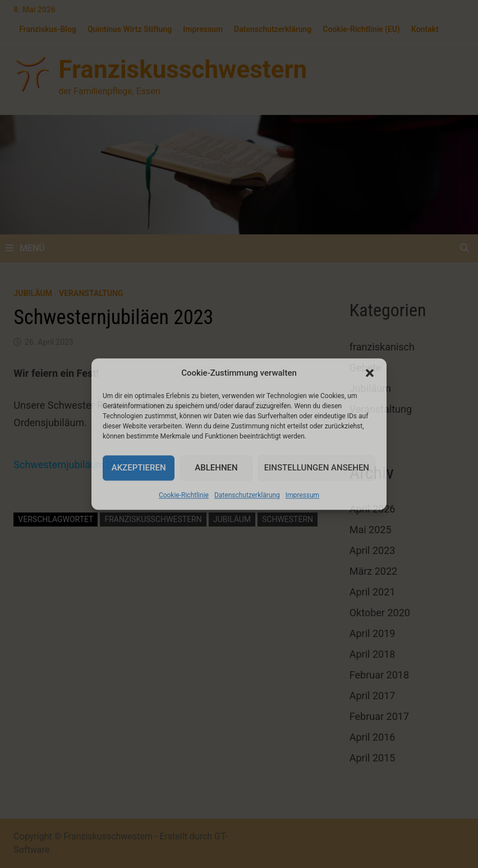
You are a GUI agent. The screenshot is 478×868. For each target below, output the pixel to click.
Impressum (302, 495)
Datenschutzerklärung (247, 495)
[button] (370, 373)
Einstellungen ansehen (317, 468)
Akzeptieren (139, 468)
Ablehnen (216, 468)
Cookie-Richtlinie (184, 495)
